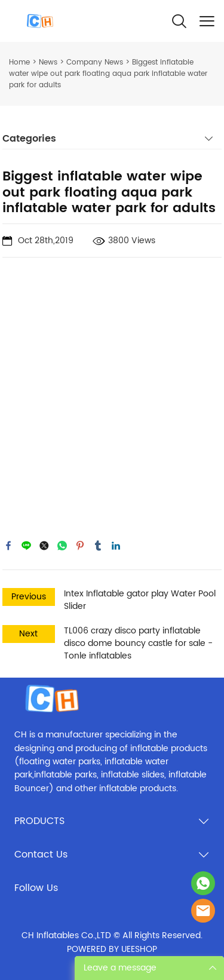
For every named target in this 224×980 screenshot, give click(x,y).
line (26, 546)
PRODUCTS (39, 821)
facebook (8, 546)
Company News (95, 62)
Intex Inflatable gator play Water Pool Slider (140, 600)
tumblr (98, 546)
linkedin (116, 546)
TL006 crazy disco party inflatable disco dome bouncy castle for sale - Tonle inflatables (138, 643)
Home (19, 62)
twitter (44, 546)
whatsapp (62, 546)
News (48, 62)
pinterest (80, 546)
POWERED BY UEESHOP (112, 949)
